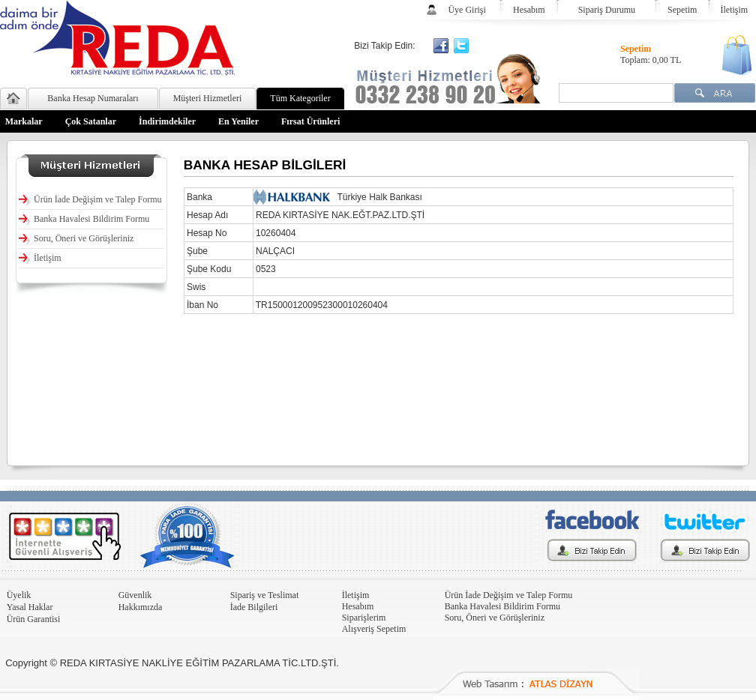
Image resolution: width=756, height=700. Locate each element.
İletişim (735, 10)
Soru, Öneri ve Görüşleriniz (495, 618)
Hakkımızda (141, 607)
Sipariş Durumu (607, 10)
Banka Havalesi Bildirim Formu (502, 606)
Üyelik (19, 595)
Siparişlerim (364, 618)
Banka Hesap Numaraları (93, 98)
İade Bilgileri (254, 607)
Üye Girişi (466, 10)
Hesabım (529, 10)
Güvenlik (135, 595)
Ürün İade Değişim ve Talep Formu (509, 595)
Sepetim (682, 10)
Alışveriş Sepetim (374, 629)
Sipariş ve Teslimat (265, 595)
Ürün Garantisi (34, 619)
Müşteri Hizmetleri (208, 98)
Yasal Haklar (30, 607)
